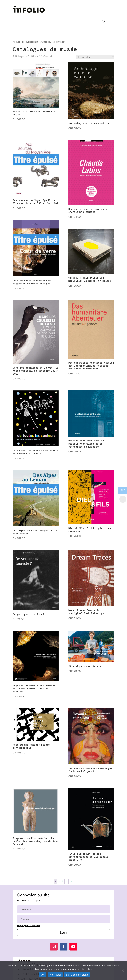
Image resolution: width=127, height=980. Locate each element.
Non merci (55, 975)
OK (43, 975)
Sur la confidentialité (77, 975)
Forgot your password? (29, 926)
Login (63, 933)
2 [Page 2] (59, 881)
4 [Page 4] (67, 881)
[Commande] (95, 57)
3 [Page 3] (63, 881)
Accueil (17, 42)
